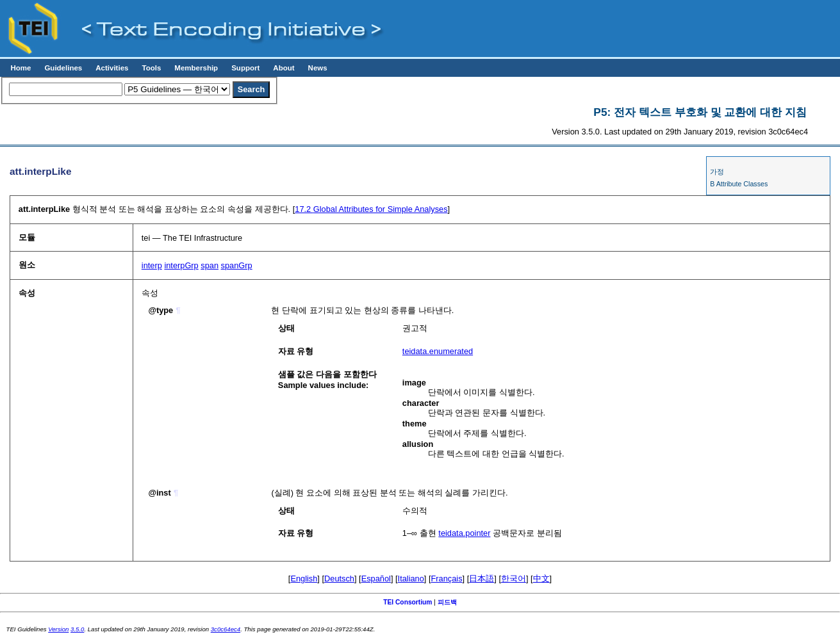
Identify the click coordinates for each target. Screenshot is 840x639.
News (318, 68)
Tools (151, 68)
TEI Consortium (408, 602)
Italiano (411, 578)
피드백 (447, 602)
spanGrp (237, 265)
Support (245, 68)
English (304, 578)
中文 (541, 578)
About (284, 68)
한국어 (514, 578)
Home (21, 68)
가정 (717, 172)
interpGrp (181, 265)
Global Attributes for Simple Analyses (371, 209)
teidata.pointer (464, 533)
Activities (112, 68)
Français (447, 578)
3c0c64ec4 (226, 629)
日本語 (482, 578)
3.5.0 (77, 629)
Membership (196, 68)
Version (58, 629)
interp (152, 265)
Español (376, 578)
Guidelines (63, 68)
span (210, 265)
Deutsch (339, 578)
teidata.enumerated (438, 351)
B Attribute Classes (739, 184)
